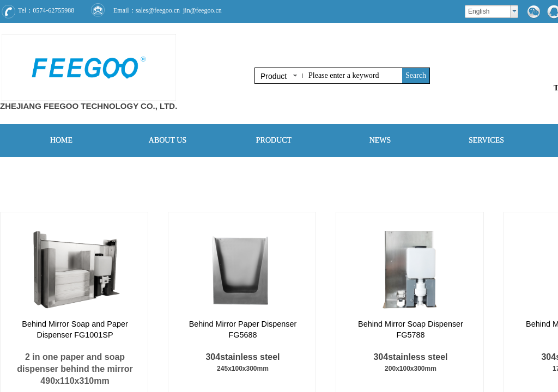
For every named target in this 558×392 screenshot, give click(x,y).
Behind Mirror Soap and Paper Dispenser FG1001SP (75, 329)
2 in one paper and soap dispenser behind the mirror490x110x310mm (75, 369)
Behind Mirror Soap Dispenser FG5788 (411, 329)
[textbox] (353, 76)
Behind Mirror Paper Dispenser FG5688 (243, 329)
